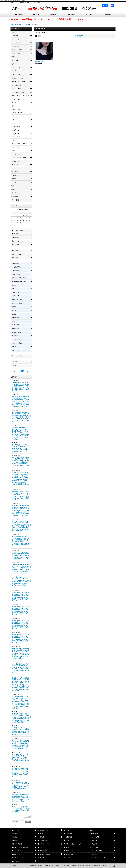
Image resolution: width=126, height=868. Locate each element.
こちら (105, 866)
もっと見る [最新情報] (28, 816)
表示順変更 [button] (79, 36)
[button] (112, 6)
